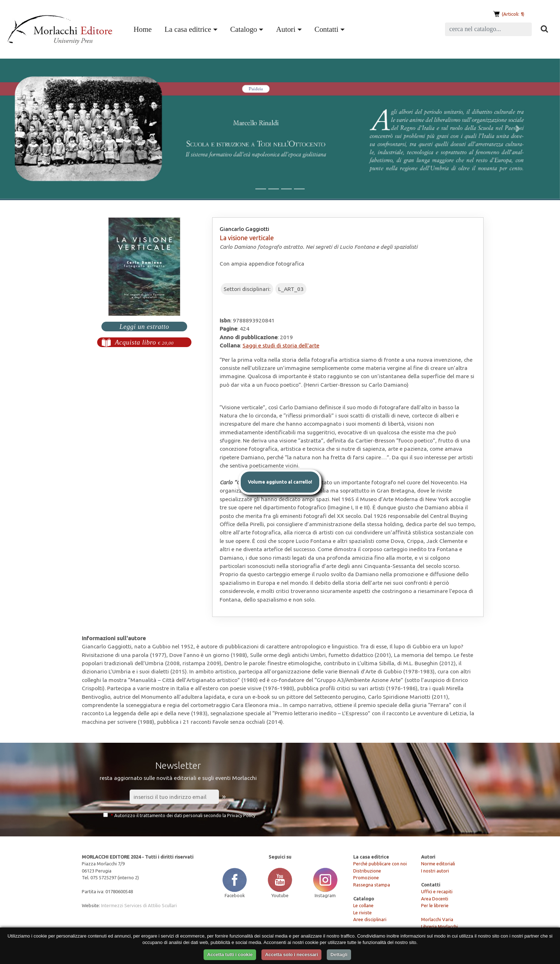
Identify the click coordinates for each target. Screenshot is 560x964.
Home (144, 28)
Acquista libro (144, 342)
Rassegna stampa (372, 885)
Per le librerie (435, 905)
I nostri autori (435, 871)
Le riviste (362, 913)
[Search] (488, 29)
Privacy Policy (241, 815)
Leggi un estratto (144, 327)
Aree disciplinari (370, 919)
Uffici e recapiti (437, 891)
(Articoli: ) (512, 14)
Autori (286, 29)
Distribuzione (367, 871)
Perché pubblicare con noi (380, 864)
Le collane (363, 905)
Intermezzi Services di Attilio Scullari (139, 905)
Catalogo (244, 29)
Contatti (327, 29)
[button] (42, 129)
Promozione (366, 878)
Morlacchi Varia (437, 919)
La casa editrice (188, 29)
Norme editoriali (438, 864)
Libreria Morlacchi (439, 926)
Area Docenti (435, 899)
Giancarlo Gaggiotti (244, 229)
